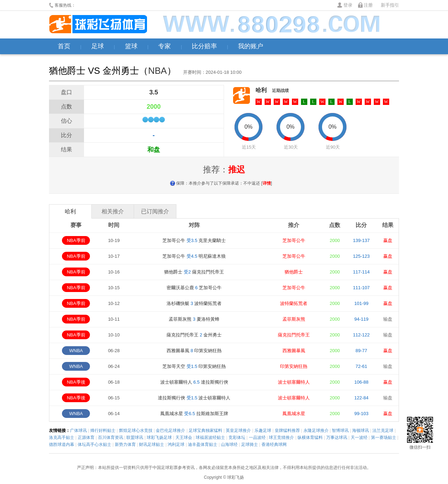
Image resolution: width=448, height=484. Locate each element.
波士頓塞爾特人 (294, 382)
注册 (368, 5)
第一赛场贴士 (384, 437)
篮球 (131, 46)
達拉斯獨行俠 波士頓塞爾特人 (194, 398)
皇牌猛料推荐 (287, 430)
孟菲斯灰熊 (294, 319)
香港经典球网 (274, 444)
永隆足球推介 (316, 430)
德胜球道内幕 (62, 444)
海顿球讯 (360, 430)
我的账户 (251, 46)
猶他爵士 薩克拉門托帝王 (194, 272)
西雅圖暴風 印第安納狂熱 (194, 351)
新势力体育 (125, 444)
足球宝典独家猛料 (205, 430)
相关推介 (113, 211)
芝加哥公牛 (294, 240)
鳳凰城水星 (294, 414)
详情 (267, 183)
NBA (157, 71)
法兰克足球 (383, 430)
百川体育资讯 (111, 437)
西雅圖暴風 (294, 351)
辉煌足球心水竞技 (136, 430)
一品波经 (257, 437)
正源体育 (86, 437)
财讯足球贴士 (152, 444)
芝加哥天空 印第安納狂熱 (194, 366)
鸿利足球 (176, 444)
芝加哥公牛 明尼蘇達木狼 (194, 256)
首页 (64, 46)
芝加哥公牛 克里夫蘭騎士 (194, 240)
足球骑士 (250, 444)
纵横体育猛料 (310, 437)
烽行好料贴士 (103, 430)
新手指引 (390, 5)
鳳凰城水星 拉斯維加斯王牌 (194, 414)
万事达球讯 (337, 437)
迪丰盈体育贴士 (203, 444)
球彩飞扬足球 (159, 437)
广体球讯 (78, 430)
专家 (164, 46)
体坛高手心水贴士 (94, 444)
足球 (98, 46)
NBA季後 (76, 382)
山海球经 (229, 444)
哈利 (261, 90)
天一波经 (359, 437)
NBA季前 (76, 240)
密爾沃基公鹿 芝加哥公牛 (194, 288)
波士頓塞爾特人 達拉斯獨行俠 (194, 382)
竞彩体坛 (237, 437)
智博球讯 (340, 430)
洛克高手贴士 (62, 437)
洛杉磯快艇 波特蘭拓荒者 (194, 303)
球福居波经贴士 (210, 437)
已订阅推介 (155, 211)
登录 (348, 5)
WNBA (76, 351)
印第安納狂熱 (294, 366)
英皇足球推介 (238, 430)
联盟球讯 (135, 437)
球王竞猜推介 (281, 437)
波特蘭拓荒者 (294, 303)
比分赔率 (204, 46)
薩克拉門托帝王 (294, 335)
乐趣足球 (263, 430)
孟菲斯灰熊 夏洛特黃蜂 (194, 319)
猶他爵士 (294, 272)
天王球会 (184, 437)
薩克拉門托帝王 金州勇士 (194, 335)
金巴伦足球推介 (170, 430)
